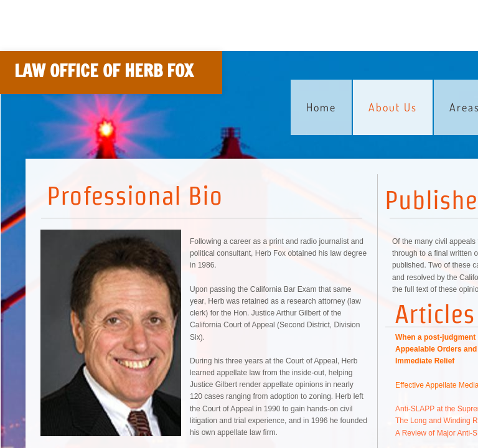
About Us (393, 107)
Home (321, 107)
